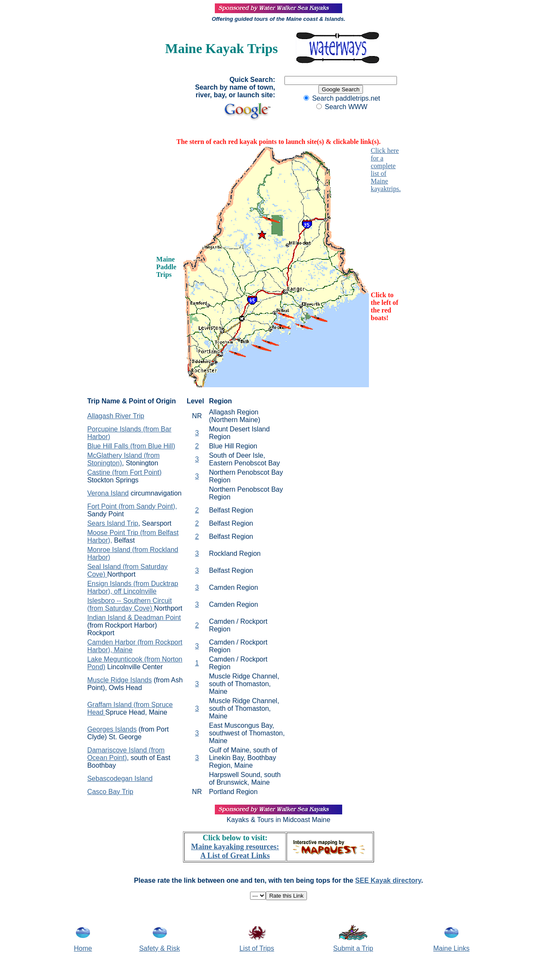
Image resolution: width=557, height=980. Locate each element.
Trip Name (103, 401)
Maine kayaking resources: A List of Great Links (235, 851)
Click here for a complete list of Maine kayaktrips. (386, 170)
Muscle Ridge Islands (119, 680)
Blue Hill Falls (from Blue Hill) (131, 446)
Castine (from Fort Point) (124, 472)
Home (83, 948)
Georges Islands (112, 729)
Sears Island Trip (113, 523)
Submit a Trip (353, 948)
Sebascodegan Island (120, 779)
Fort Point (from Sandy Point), (132, 506)
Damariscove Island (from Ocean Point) (126, 754)
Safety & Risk (160, 948)
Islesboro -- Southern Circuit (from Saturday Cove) (129, 604)
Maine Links (452, 948)
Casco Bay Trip (110, 792)
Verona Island (108, 493)
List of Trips (257, 948)
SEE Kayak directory (388, 880)
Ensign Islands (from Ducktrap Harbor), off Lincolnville (132, 587)
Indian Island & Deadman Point (134, 618)
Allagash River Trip (115, 416)
